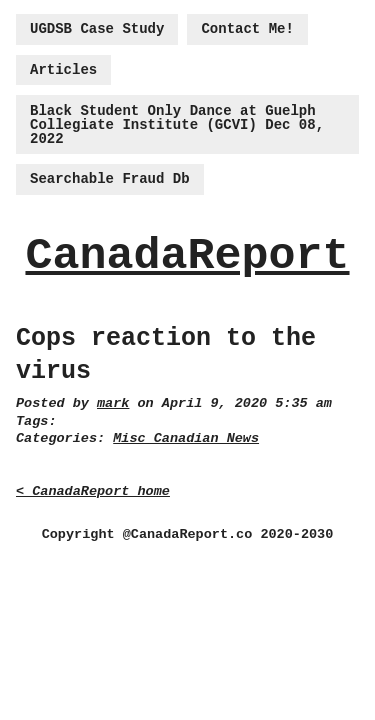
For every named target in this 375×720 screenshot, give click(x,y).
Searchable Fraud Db (110, 179)
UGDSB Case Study (97, 29)
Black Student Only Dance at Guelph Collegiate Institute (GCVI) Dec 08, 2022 (177, 125)
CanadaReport (187, 256)
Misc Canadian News (186, 438)
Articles (63, 70)
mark (113, 403)
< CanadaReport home (93, 491)
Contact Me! (247, 29)
